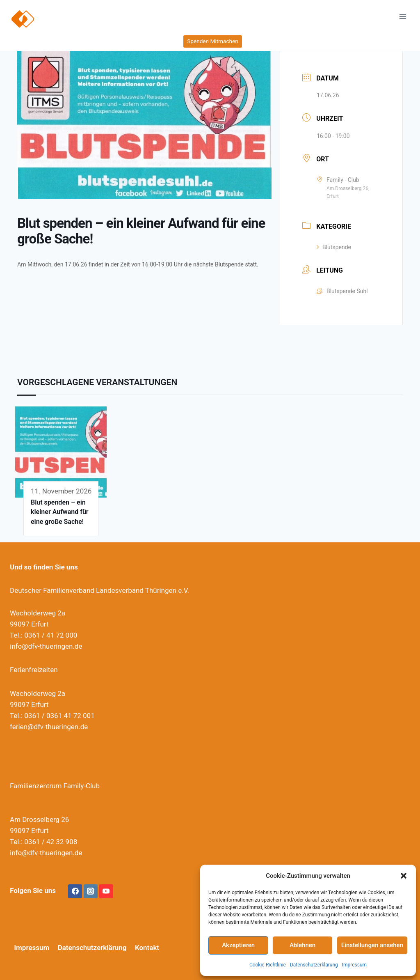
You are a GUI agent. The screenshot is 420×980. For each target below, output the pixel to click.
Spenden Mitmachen (212, 41)
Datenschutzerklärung (314, 965)
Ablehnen (302, 945)
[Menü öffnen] (403, 16)
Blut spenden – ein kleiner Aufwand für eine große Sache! (60, 512)
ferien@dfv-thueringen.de (49, 727)
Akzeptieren (238, 945)
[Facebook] (75, 891)
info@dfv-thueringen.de (46, 646)
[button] (404, 876)
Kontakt (147, 948)
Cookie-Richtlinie (268, 965)
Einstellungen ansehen (372, 945)
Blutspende (334, 247)
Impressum (354, 965)
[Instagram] (91, 891)
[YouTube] (106, 891)
